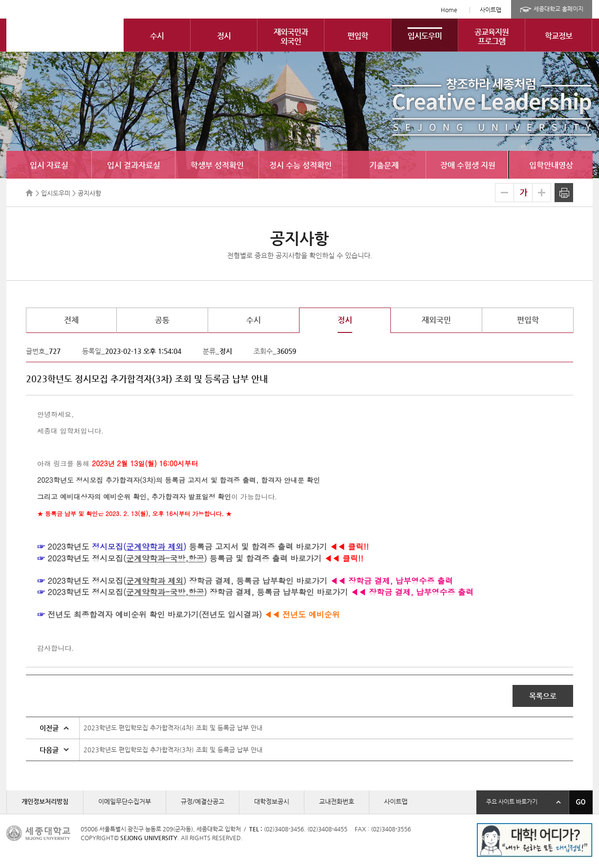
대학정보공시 (272, 801)
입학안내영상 (551, 165)
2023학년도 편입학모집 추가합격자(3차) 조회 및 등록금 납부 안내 (173, 750)
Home (449, 10)
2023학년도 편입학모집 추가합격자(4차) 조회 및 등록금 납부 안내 (173, 728)
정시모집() (149, 558)
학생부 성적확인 (217, 165)
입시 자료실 (49, 165)
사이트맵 (491, 10)
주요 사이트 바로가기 (512, 802)
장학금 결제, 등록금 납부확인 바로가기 (257, 581)
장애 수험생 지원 (468, 165)
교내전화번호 (337, 801)
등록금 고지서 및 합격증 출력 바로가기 (257, 547)
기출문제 (384, 165)
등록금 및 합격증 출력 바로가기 (264, 558)
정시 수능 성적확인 (300, 165)
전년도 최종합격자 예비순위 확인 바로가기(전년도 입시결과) (155, 614)
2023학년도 (68, 547)
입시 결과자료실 (134, 165)
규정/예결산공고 (203, 801)
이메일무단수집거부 (125, 801)
